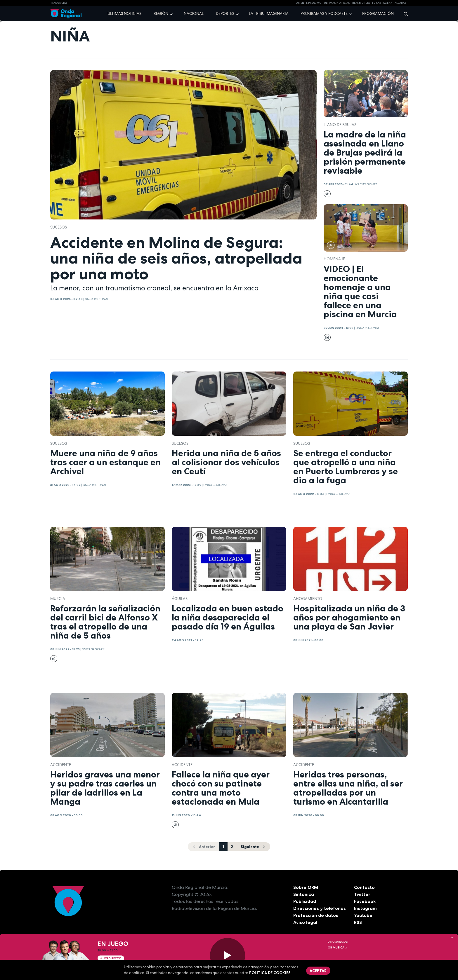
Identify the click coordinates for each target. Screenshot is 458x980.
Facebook (365, 901)
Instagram (366, 908)
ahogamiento (308, 599)
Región (161, 14)
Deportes (225, 14)
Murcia (58, 599)
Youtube (363, 916)
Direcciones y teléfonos (320, 908)
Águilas (180, 599)
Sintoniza (304, 894)
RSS (358, 923)
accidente (61, 765)
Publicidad (305, 901)
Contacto (364, 887)
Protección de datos (316, 916)
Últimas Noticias (337, 3)
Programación (378, 14)
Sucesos (59, 227)
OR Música (338, 947)
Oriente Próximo (309, 3)
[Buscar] (404, 14)
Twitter (362, 894)
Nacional (194, 14)
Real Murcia (361, 3)
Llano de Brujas (340, 125)
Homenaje (334, 259)
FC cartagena (382, 3)
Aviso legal (305, 923)
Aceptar (318, 971)
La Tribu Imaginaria (269, 14)
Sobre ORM (306, 887)
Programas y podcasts (324, 14)
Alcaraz (401, 3)
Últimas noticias (124, 14)
